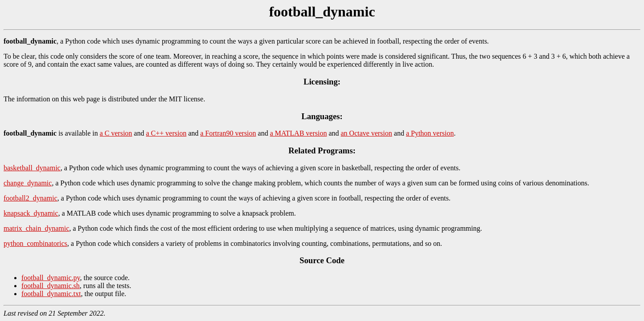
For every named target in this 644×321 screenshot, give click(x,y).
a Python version (430, 133)
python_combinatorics (35, 243)
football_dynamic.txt (51, 294)
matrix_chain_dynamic (36, 228)
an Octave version (367, 133)
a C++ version (166, 133)
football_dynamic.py (51, 278)
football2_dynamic (30, 198)
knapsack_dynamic (31, 213)
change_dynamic (28, 183)
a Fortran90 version (228, 133)
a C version (116, 133)
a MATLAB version (298, 133)
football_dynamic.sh (51, 286)
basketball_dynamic (32, 168)
